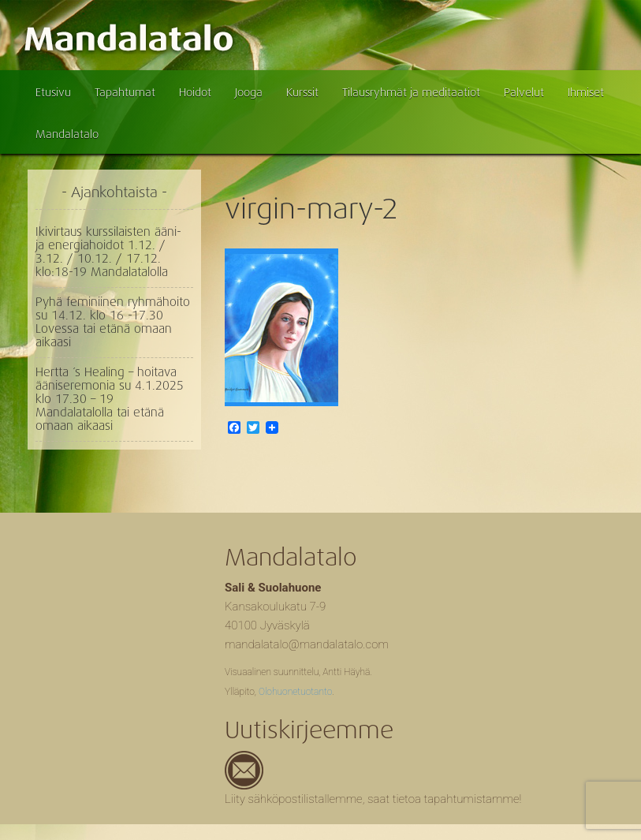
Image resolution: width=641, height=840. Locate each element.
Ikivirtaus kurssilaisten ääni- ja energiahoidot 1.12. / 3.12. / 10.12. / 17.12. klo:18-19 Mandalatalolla (108, 252)
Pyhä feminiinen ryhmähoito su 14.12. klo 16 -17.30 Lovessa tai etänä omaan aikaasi (113, 322)
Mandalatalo (67, 134)
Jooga (249, 92)
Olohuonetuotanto (295, 692)
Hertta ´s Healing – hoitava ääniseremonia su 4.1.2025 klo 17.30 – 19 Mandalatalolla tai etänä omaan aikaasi (110, 399)
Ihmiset (586, 92)
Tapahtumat (125, 92)
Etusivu (53, 92)
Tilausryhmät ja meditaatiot (411, 92)
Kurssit (302, 92)
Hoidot (195, 92)
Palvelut (524, 92)
